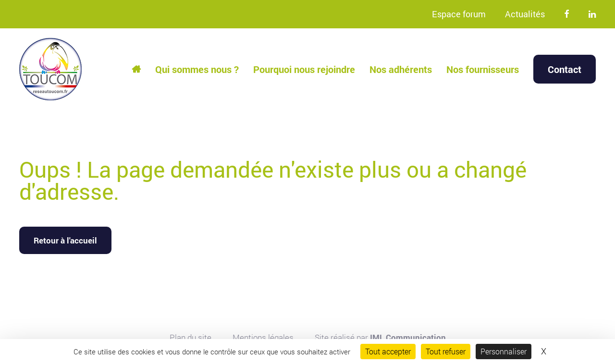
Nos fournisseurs (483, 69)
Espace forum (459, 14)
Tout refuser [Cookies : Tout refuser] (446, 351)
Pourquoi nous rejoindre (304, 69)
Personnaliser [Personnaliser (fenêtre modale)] (504, 351)
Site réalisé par (380, 337)
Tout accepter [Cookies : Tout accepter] (388, 351)
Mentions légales (263, 337)
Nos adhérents (401, 69)
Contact (565, 69)
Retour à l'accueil (65, 240)
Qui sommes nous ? (197, 69)
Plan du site (191, 337)
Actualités (525, 14)
